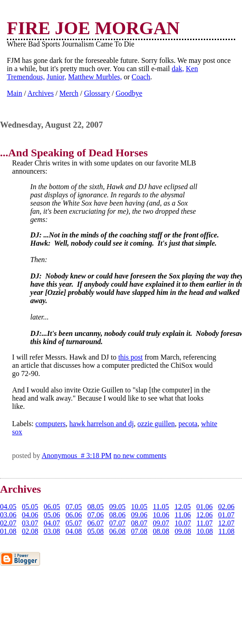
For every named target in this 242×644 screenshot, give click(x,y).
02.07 (8, 523)
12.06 (204, 515)
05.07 (74, 523)
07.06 (96, 515)
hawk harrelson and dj (101, 424)
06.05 (52, 507)
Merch (69, 93)
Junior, (56, 77)
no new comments (140, 456)
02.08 (30, 531)
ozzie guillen (156, 424)
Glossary (97, 93)
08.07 (139, 523)
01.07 (226, 515)
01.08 (8, 531)
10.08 (205, 531)
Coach (141, 77)
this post (131, 357)
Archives (40, 93)
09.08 (183, 531)
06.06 (74, 515)
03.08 (52, 531)
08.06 (117, 515)
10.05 (139, 507)
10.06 (161, 515)
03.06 (8, 515)
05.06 (52, 515)
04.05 (8, 507)
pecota (188, 424)
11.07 (204, 523)
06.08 (117, 531)
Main (15, 93)
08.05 (96, 507)
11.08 (226, 531)
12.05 (182, 507)
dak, (178, 69)
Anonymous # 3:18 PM (76, 456)
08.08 (161, 531)
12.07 (226, 523)
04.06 (30, 515)
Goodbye (129, 93)
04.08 (74, 531)
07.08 (139, 531)
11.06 (183, 515)
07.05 (74, 507)
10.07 (183, 523)
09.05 (117, 507)
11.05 (161, 507)
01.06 (204, 507)
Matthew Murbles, (95, 77)
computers (51, 424)
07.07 (117, 523)
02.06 (226, 507)
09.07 (161, 523)
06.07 (96, 523)
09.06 (139, 515)
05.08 (96, 531)
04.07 (52, 523)
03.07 (30, 523)
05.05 (30, 507)
